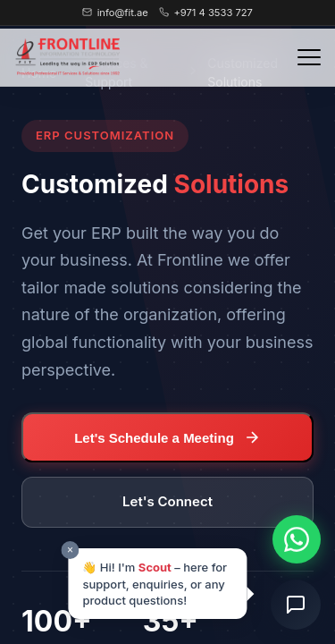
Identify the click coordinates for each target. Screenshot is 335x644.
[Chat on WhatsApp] (297, 539)
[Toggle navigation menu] (309, 57)
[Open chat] (296, 605)
